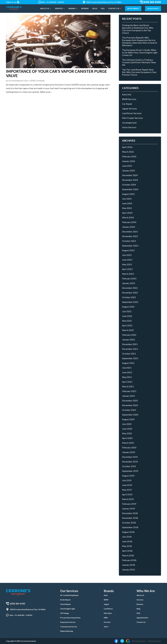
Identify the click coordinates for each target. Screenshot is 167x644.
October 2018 (129, 523)
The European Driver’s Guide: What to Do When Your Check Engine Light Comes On (140, 52)
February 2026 (129, 156)
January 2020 (129, 452)
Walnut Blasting (67, 631)
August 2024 (128, 194)
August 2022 (128, 307)
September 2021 (130, 358)
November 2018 (130, 518)
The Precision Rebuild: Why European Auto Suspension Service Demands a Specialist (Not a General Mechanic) (140, 41)
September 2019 (130, 471)
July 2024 (127, 199)
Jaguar (106, 604)
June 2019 (127, 485)
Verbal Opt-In (154, 641)
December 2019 (130, 457)
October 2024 (129, 185)
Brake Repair (65, 600)
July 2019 (127, 480)
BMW (106, 600)
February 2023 (129, 278)
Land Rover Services (132, 113)
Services (59, 9)
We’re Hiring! (133, 9)
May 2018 (127, 546)
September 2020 (130, 415)
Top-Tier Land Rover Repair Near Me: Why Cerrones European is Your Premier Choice (139, 72)
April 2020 (127, 438)
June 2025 (127, 166)
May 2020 (127, 433)
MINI (106, 618)
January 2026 (129, 161)
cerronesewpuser (16, 81)
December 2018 (130, 513)
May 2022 (127, 321)
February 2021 (129, 391)
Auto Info (127, 94)
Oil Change (65, 613)
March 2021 (128, 386)
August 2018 (128, 532)
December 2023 (130, 232)
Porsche (107, 622)
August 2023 (128, 250)
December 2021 (130, 344)
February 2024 (129, 222)
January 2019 (129, 508)
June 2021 (127, 372)
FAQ (103, 9)
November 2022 (130, 293)
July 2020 (127, 424)
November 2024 (130, 180)
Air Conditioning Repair (69, 595)
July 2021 (127, 368)
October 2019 (129, 466)
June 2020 (127, 429)
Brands (72, 9)
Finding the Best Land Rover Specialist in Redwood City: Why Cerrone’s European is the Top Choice (138, 29)
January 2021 (129, 396)
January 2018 (129, 565)
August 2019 (128, 476)
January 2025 (129, 170)
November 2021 (130, 349)
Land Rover (108, 609)
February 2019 (129, 504)
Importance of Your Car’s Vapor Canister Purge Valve (56, 73)
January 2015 (129, 570)
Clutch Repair (66, 604)
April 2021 (127, 382)
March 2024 (128, 217)
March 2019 (128, 499)
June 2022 (127, 316)
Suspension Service (68, 622)
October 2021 (129, 354)
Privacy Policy (139, 641)
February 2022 (129, 335)
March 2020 (128, 443)
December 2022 (130, 288)
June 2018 (127, 541)
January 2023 (129, 283)
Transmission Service (69, 627)
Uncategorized (129, 123)
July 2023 (127, 255)
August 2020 (128, 419)
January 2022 (129, 339)
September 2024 (130, 189)
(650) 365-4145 (150, 2)
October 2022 (129, 297)
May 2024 (127, 208)
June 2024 (127, 203)
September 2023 (130, 246)
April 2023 (127, 269)
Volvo (106, 627)
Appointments (153, 9)
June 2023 (127, 260)
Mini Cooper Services (132, 118)
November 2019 (130, 462)
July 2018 (127, 537)
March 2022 (128, 330)
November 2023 (130, 236)
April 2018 (127, 551)
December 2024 (130, 175)
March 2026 (128, 152)
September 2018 (130, 527)
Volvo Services (129, 127)
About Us (45, 9)
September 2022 (130, 302)
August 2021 (128, 363)
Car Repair (40, 81)
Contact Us (114, 9)
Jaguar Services (130, 109)
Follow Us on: (13, 2)
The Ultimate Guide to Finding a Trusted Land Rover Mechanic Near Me (139, 62)
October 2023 (129, 241)
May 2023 (127, 264)
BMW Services (129, 99)
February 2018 (129, 560)
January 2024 (129, 227)
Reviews (85, 9)
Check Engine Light (68, 609)
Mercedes (108, 613)
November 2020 (130, 405)
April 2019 (127, 494)
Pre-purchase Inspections (70, 618)
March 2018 (128, 555)
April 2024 (127, 213)
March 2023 (128, 274)
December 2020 (130, 401)
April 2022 (127, 325)
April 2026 (127, 147)
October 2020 (129, 410)
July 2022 (127, 311)
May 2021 (127, 377)
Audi (106, 595)
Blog (95, 9)
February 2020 (129, 447)
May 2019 (127, 490)
